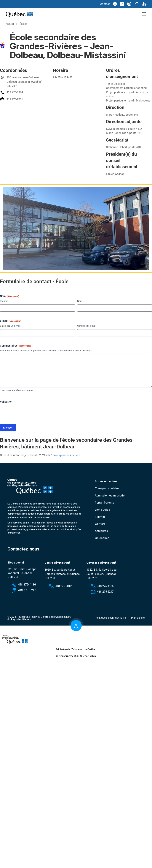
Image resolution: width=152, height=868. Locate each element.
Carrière (100, 525)
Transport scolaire (107, 489)
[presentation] (28, 413)
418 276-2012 (60, 587)
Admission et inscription (111, 496)
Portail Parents (104, 503)
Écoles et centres (106, 482)
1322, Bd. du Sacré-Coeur (102, 570)
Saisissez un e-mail (10, 327)
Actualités (101, 532)
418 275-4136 (24, 585)
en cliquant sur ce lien (66, 456)
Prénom (4, 302)
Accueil (10, 25)
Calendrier (102, 539)
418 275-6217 (23, 591)
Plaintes (100, 517)
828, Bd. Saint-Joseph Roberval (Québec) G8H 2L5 (22, 574)
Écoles (23, 25)
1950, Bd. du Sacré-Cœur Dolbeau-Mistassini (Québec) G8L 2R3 (63, 575)
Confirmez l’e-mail (87, 327)
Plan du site (138, 618)
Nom (80, 302)
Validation (6, 402)
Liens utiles (102, 510)
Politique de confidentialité (111, 618)
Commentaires (15, 347)
